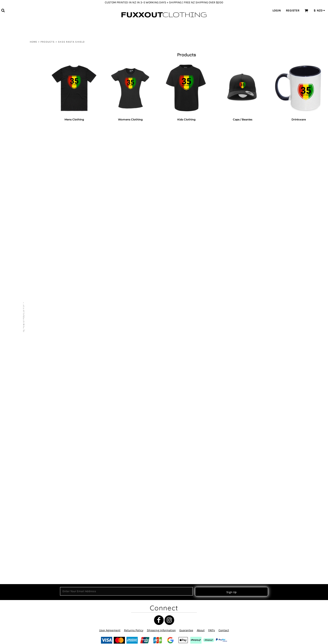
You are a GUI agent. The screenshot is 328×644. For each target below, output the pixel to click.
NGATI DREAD (18, 487)
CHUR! (14, 188)
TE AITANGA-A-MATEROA (25, 476)
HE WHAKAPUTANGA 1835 (25, 194)
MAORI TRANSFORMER (23, 326)
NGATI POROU (18, 398)
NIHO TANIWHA (19, 249)
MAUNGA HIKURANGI (23, 128)
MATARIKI (16, 89)
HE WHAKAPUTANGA (22, 282)
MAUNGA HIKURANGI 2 (24, 415)
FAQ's (212, 630)
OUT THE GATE (19, 133)
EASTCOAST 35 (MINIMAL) (25, 200)
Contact (224, 630)
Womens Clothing (28, 453)
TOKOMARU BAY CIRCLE (24, 244)
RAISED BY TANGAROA (23, 205)
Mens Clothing (26, 448)
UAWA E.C (16, 426)
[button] (3, 10)
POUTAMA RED (19, 354)
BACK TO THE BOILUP (23, 431)
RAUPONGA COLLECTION (25, 304)
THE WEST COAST (21, 172)
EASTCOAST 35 (19, 183)
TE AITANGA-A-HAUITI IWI (25, 227)
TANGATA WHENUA (21, 299)
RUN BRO (16, 320)
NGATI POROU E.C (20, 177)
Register (293, 10)
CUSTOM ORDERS (21, 568)
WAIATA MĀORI (19, 222)
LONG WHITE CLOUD (22, 139)
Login (277, 10)
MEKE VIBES (18, 562)
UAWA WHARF (19, 161)
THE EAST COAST (20, 166)
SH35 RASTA (18, 404)
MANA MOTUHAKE (21, 392)
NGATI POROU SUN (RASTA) (26, 293)
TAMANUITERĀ (19, 277)
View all (15, 73)
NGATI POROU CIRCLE (23, 233)
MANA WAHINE (19, 95)
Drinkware (24, 470)
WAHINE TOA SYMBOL (23, 348)
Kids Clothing (26, 459)
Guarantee (186, 630)
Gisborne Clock (19, 117)
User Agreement (110, 630)
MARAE (15, 100)
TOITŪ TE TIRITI (19, 211)
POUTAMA (16, 359)
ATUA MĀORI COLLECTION (25, 155)
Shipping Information (161, 630)
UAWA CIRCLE (18, 238)
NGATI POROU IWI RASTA (25, 437)
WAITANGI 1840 (19, 111)
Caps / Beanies (26, 464)
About (201, 630)
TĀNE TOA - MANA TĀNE (24, 255)
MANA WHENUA (20, 122)
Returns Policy (134, 630)
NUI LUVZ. (16, 271)
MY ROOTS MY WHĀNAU (24, 106)
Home (33, 42)
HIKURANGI (17, 514)
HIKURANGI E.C (19, 509)
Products (48, 42)
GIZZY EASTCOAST (21, 498)
